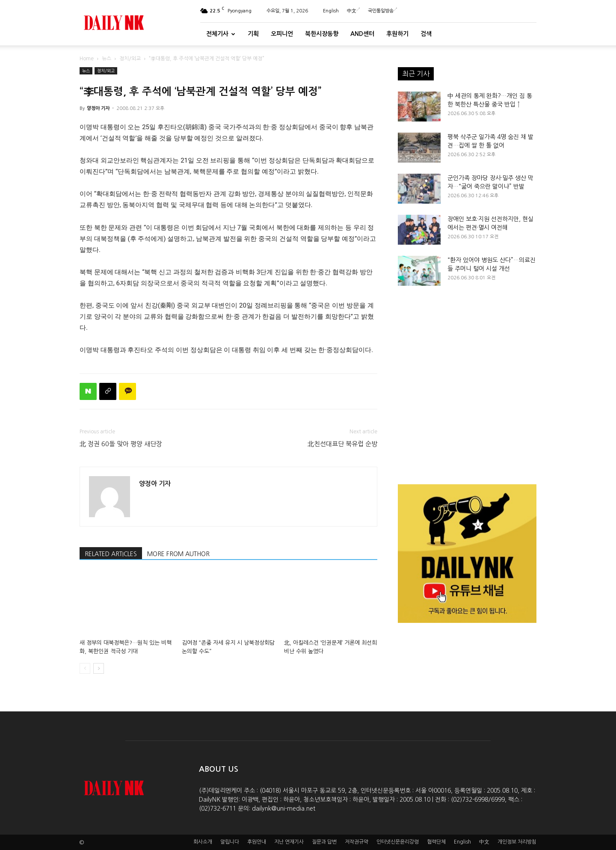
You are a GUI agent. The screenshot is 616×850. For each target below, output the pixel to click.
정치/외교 (130, 59)
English (331, 11)
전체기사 (221, 34)
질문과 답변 (324, 842)
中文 (353, 11)
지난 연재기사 (289, 842)
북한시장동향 (322, 34)
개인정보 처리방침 (517, 842)
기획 (253, 34)
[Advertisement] (467, 387)
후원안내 (257, 842)
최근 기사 (416, 74)
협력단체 (436, 842)
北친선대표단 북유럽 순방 (342, 444)
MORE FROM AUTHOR (178, 554)
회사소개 (203, 842)
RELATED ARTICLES (111, 554)
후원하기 (397, 34)
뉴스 (107, 59)
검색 (426, 34)
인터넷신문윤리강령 (398, 842)
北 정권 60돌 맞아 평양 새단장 (121, 444)
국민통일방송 (382, 11)
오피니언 (282, 34)
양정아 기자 (98, 108)
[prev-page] (85, 668)
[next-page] (99, 668)
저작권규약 (357, 842)
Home (87, 59)
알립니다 (230, 842)
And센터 (362, 34)
